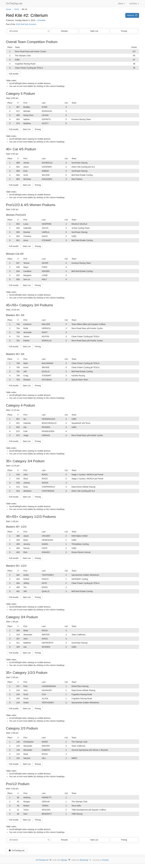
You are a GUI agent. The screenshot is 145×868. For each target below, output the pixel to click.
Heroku (106, 860)
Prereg (124, 31)
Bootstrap (84, 860)
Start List (94, 31)
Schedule (41, 20)
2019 (16, 9)
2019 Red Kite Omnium (26, 24)
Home (9, 9)
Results (64, 31)
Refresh (132, 15)
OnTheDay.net (15, 4)
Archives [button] (134, 4)
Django (64, 860)
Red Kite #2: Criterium (27, 15)
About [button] (122, 4)
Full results (14, 74)
